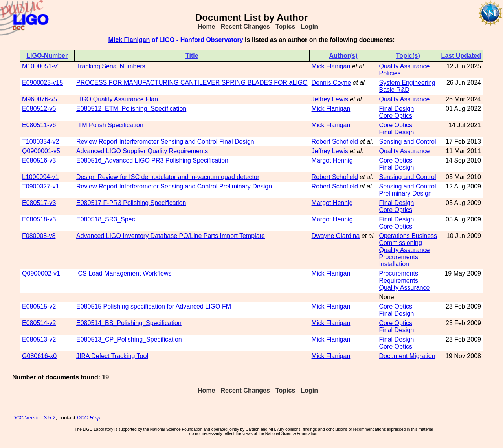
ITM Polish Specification (110, 125)
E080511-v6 (39, 125)
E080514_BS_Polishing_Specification (129, 323)
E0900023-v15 (42, 83)
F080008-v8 (39, 236)
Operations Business (408, 236)
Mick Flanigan (129, 40)
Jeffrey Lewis (330, 99)
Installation (394, 264)
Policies (390, 73)
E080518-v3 (39, 219)
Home (206, 27)
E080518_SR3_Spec (106, 219)
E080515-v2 (39, 306)
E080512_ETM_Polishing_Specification (131, 109)
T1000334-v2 (40, 142)
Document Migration (407, 356)
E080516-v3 (39, 160)
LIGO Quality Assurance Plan (117, 99)
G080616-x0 (39, 356)
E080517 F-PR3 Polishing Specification (131, 203)
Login (309, 27)
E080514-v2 (39, 323)
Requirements (398, 281)
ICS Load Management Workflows (124, 273)
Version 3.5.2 (40, 418)
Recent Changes (245, 27)
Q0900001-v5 (41, 151)
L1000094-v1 (40, 177)
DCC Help (89, 418)
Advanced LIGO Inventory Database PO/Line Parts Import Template (171, 236)
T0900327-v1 (40, 186)
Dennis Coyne (331, 83)
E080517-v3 (39, 203)
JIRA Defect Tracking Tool (112, 356)
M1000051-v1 (41, 66)
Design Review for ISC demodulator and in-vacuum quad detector (168, 177)
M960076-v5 (39, 99)
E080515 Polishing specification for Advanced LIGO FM (154, 306)
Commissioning (400, 243)
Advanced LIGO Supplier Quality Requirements (142, 151)
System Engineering (407, 83)
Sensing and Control (407, 142)
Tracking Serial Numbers (111, 66)
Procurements (398, 257)
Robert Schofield (335, 142)
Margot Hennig (332, 160)
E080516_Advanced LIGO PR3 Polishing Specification (152, 160)
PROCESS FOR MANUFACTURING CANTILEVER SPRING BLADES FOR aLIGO (192, 83)
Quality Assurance (404, 66)
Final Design (396, 109)
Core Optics (395, 116)
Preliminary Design (405, 193)
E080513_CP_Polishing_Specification (129, 339)
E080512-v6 (39, 109)
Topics (285, 27)
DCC (18, 418)
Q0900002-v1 (41, 273)
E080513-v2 (39, 339)
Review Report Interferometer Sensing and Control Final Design (165, 142)
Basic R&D (394, 90)
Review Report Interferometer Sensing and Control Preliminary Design (174, 186)
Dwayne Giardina (336, 236)
